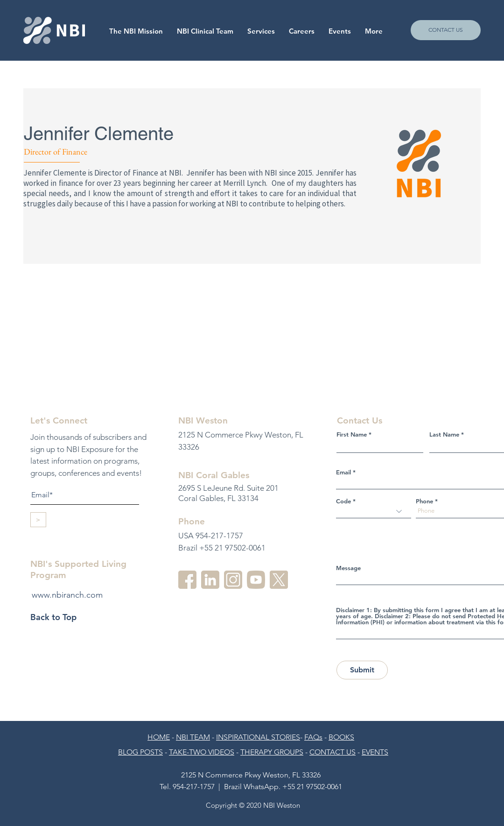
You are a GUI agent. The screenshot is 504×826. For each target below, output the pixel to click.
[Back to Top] (63, 617)
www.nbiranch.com (67, 595)
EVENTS (375, 752)
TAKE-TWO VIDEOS (202, 752)
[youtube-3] (256, 580)
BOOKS (341, 737)
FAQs (313, 737)
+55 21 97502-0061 (312, 787)
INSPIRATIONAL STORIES (258, 737)
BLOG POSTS (140, 752)
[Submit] (362, 670)
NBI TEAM (193, 737)
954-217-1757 (194, 787)
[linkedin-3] (210, 580)
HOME (159, 737)
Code (343, 501)
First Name (352, 434)
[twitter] (279, 580)
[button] (302, 31)
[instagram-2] (233, 580)
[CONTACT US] (446, 30)
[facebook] (187, 580)
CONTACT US (332, 752)
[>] (38, 520)
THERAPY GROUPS (272, 752)
